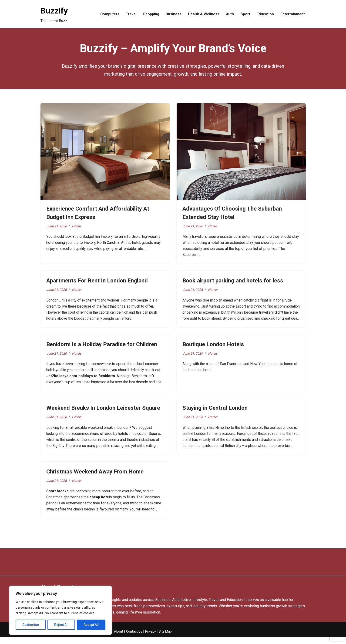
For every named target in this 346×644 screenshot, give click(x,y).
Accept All (91, 625)
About (119, 638)
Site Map (165, 638)
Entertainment (292, 14)
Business (172, 14)
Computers (107, 14)
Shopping (149, 14)
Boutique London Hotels (213, 347)
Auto (229, 14)
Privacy (151, 638)
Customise (31, 625)
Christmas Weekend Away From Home (95, 477)
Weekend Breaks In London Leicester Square (103, 412)
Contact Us (134, 638)
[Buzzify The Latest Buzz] (54, 14)
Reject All (61, 625)
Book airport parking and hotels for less (233, 282)
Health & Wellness (203, 14)
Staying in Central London (215, 412)
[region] (60, 610)
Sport (245, 14)
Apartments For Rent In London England (97, 282)
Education (265, 14)
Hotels (77, 226)
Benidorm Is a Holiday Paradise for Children (102, 347)
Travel (129, 14)
